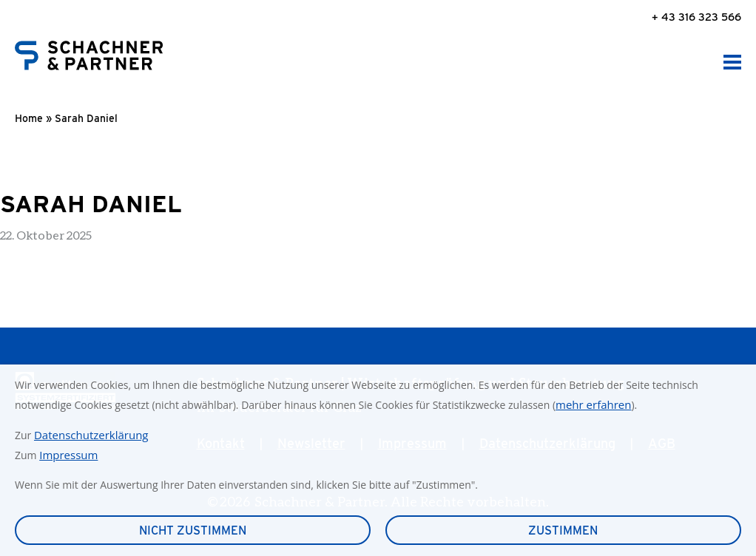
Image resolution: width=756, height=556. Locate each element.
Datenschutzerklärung (91, 435)
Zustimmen (563, 530)
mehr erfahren (593, 404)
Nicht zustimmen (193, 530)
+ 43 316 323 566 (696, 17)
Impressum (68, 455)
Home (29, 118)
